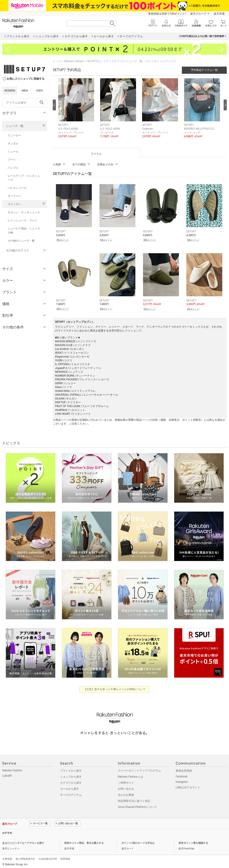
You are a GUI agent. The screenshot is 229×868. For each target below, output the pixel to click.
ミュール (13, 152)
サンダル (13, 144)
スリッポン (14, 204)
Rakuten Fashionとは (131, 775)
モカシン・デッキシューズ (24, 212)
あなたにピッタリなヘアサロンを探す (23, 842)
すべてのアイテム (71, 794)
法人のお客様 (126, 794)
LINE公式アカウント (188, 786)
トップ (57, 61)
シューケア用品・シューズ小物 (24, 231)
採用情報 (65, 858)
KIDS (40, 91)
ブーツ (12, 160)
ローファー (14, 196)
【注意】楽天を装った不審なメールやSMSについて (115, 688)
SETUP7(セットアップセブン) (105, 61)
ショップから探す (71, 775)
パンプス (13, 168)
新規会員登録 (184, 769)
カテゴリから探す (71, 781)
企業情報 (7, 858)
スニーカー (14, 135)
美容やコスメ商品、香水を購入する (84, 842)
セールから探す (70, 787)
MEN (25, 91)
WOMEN (10, 91)
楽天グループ (198, 14)
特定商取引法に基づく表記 (134, 800)
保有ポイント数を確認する (193, 842)
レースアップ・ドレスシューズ (24, 178)
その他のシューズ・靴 (21, 241)
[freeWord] (25, 103)
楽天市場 (219, 14)
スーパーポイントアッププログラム (139, 769)
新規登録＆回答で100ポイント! (167, 14)
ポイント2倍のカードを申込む (138, 842)
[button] (77, 112)
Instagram (182, 781)
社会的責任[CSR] (48, 858)
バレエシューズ (17, 188)
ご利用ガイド (126, 781)
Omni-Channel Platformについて (137, 806)
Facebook (182, 775)
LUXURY (7, 774)
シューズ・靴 (15, 126)
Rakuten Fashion (74, 61)
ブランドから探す (71, 769)
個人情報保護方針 (25, 858)
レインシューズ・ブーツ (22, 220)
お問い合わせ (126, 787)
